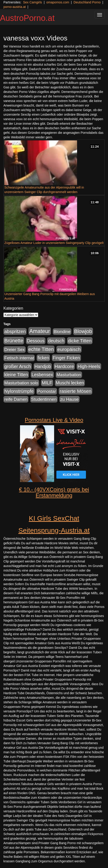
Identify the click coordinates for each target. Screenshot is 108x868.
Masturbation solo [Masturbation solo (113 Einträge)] (21, 383)
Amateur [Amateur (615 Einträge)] (40, 331)
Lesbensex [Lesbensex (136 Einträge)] (42, 375)
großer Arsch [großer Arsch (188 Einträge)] (18, 366)
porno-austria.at (15, 7)
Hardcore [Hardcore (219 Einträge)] (64, 366)
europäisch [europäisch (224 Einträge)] (69, 349)
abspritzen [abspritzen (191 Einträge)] (15, 331)
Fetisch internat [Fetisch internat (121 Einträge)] (19, 358)
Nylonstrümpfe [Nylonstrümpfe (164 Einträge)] (19, 391)
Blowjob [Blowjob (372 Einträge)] (83, 331)
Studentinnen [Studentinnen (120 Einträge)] (44, 399)
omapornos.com (58, 2)
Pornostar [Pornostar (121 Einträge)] (47, 391)
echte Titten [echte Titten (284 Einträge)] (41, 349)
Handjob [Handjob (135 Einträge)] (43, 366)
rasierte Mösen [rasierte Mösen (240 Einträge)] (75, 391)
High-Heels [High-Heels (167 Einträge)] (89, 366)
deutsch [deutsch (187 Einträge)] (56, 341)
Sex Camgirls (32, 2)
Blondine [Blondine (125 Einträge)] (62, 332)
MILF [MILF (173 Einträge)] (47, 383)
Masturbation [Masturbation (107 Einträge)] (69, 375)
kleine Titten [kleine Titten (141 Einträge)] (16, 375)
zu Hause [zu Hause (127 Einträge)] (69, 399)
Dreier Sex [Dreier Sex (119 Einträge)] (15, 349)
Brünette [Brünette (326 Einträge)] (14, 341)
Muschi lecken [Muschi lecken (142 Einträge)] (70, 383)
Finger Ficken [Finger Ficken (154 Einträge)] (66, 358)
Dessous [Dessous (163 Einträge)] (36, 341)
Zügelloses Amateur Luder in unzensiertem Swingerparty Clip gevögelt (54, 243)
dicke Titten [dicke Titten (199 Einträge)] (80, 341)
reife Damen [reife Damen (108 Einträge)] (16, 399)
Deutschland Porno (87, 2)
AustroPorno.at (27, 18)
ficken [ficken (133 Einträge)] (43, 358)
